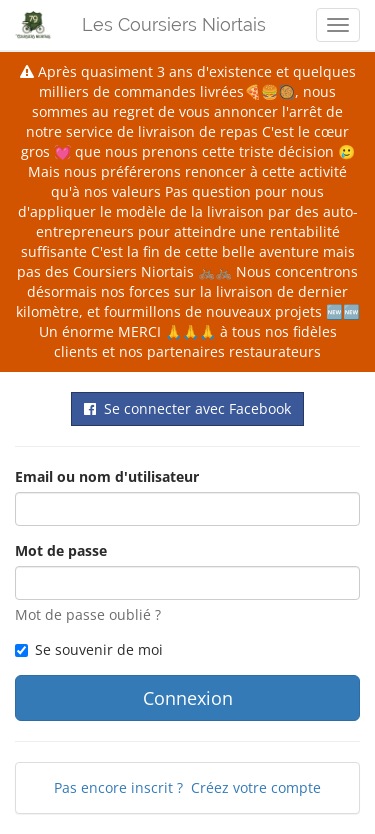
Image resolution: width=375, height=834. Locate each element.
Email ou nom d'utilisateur (107, 476)
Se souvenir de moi (89, 649)
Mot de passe (61, 550)
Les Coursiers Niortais (174, 24)
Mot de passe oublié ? (88, 614)
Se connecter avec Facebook (187, 408)
